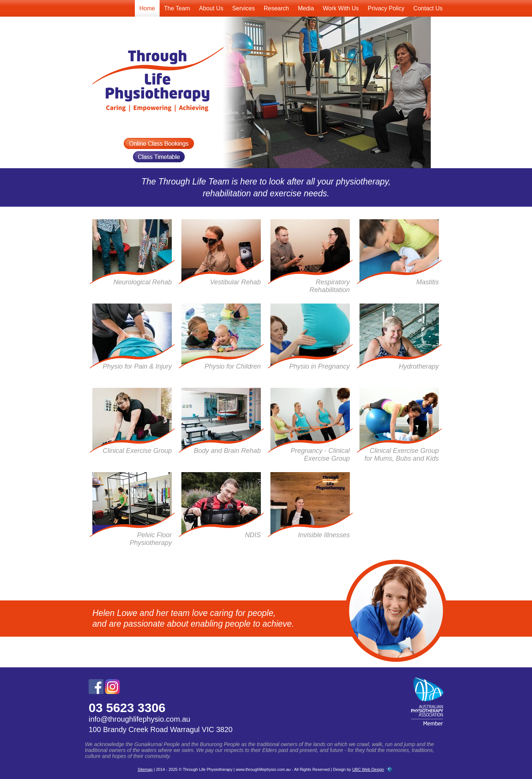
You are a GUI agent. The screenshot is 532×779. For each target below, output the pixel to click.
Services (243, 8)
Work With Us (341, 8)
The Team (177, 8)
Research (276, 8)
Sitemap (145, 769)
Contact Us (428, 8)
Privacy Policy (386, 8)
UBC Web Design (368, 769)
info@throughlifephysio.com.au (139, 719)
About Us (211, 8)
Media (306, 8)
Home (147, 8)
